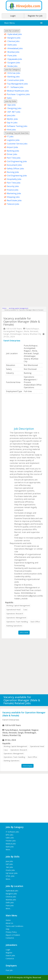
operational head (13, 610)
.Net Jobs (9, 867)
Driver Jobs (12, 154)
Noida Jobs (12, 66)
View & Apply (27, 766)
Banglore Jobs (14, 38)
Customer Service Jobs (17, 144)
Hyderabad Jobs (15, 34)
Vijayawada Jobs (15, 59)
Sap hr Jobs (12, 123)
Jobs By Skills (11, 101)
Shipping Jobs (13, 197)
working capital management (19, 308)
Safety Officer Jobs (16, 169)
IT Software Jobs (12, 832)
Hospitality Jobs (14, 179)
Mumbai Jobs (13, 52)
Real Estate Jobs (14, 200)
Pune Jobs (12, 56)
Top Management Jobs (17, 84)
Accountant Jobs (14, 165)
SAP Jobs (9, 864)
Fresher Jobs (11, 841)
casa (25, 610)
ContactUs (10, 938)
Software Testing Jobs (17, 126)
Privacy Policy (11, 932)
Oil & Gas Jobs (14, 73)
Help (8, 929)
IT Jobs (10, 137)
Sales (9, 98)
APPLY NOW (24, 633)
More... (8, 850)
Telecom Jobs (13, 204)
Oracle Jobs (10, 870)
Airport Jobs (13, 147)
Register (9, 953)
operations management (16, 618)
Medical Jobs (11, 844)
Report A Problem (13, 935)
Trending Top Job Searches (17, 133)
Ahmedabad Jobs (15, 48)
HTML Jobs (10, 876)
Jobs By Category (12, 70)
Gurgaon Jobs (14, 63)
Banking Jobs (14, 77)
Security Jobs (13, 186)
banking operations (14, 626)
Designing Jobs (14, 108)
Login (8, 950)
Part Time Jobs (14, 158)
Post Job (9, 970)
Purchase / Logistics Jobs (18, 94)
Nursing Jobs (13, 172)
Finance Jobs (13, 190)
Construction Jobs (16, 80)
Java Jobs (11, 115)
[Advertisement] (24, 230)
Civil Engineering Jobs (17, 161)
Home (4, 308)
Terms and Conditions (14, 926)
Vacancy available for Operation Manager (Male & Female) (24, 714)
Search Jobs (10, 956)
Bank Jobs (10, 847)
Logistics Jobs (13, 140)
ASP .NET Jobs (14, 112)
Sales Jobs (10, 838)
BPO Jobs (10, 835)
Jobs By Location (12, 31)
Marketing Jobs (14, 193)
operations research (15, 614)
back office (35, 622)
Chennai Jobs (13, 41)
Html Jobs (11, 130)
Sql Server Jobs (12, 873)
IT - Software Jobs (15, 87)
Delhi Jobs (12, 45)
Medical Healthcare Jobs (18, 91)
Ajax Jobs (12, 105)
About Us (9, 923)
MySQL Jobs (12, 119)
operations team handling (17, 622)
